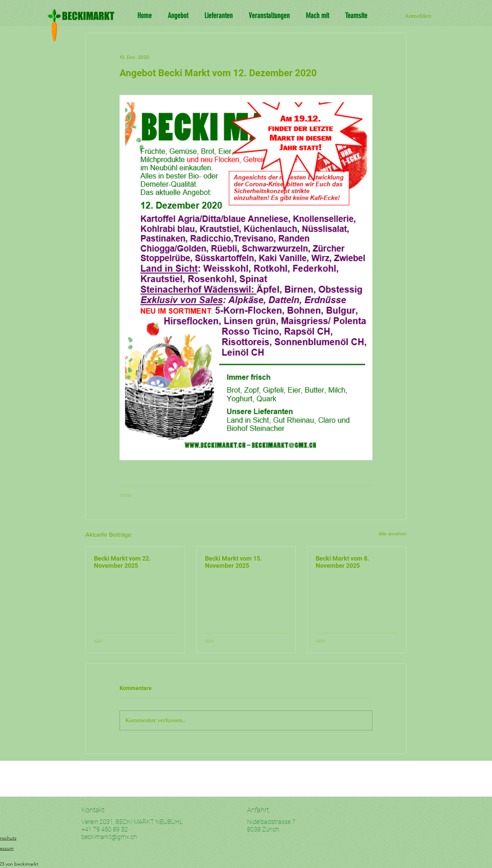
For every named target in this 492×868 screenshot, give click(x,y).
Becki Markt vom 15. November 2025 (233, 562)
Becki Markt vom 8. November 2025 (342, 562)
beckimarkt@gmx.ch (109, 837)
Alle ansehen (393, 534)
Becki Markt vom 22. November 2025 (122, 562)
